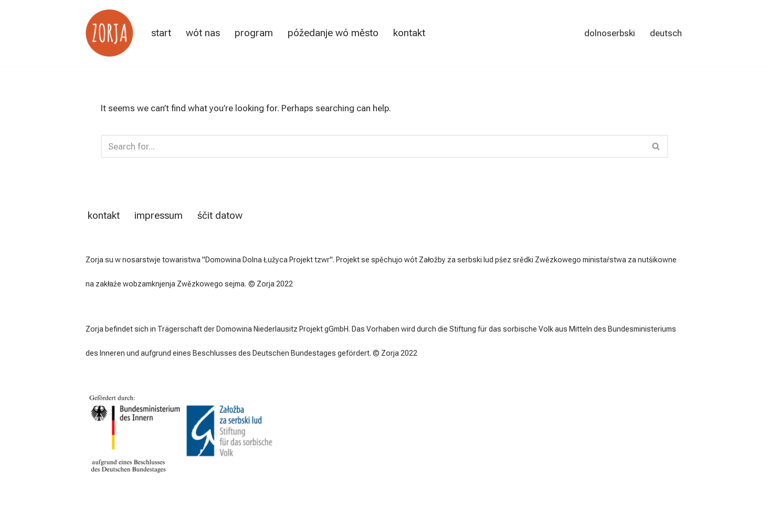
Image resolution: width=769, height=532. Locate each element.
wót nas (203, 33)
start (161, 33)
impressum (159, 216)
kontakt (409, 33)
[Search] (373, 146)
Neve (96, 515)
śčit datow (220, 216)
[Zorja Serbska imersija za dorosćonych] (109, 33)
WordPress (196, 515)
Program (254, 33)
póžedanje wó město (333, 33)
